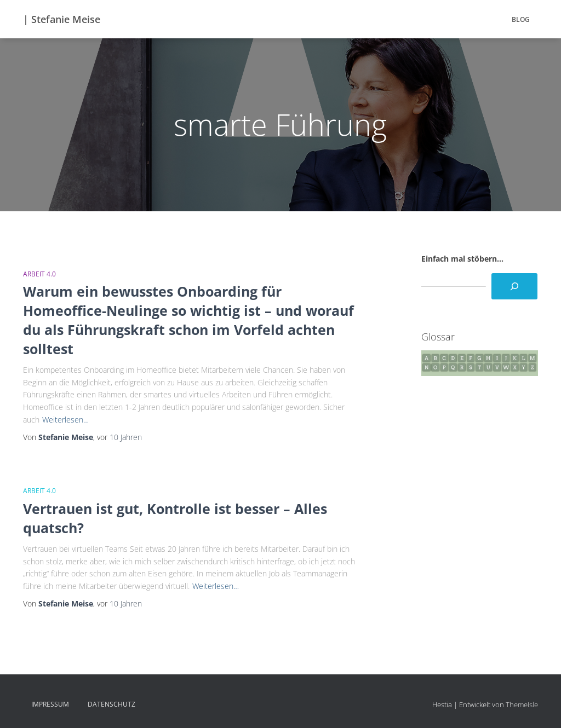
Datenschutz (111, 704)
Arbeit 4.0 (39, 274)
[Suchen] (514, 286)
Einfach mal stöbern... (462, 259)
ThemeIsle (522, 704)
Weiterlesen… (65, 420)
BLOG (521, 19)
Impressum (50, 704)
